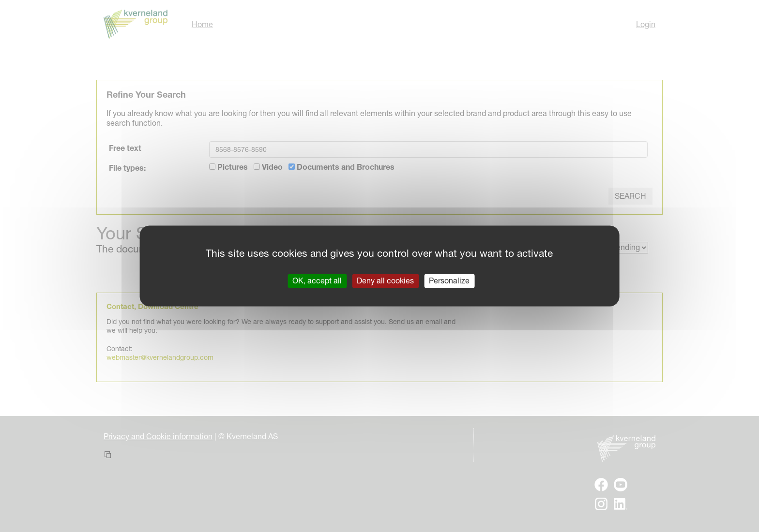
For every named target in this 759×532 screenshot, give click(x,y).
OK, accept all (317, 281)
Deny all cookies (385, 281)
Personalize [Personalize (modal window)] (449, 281)
